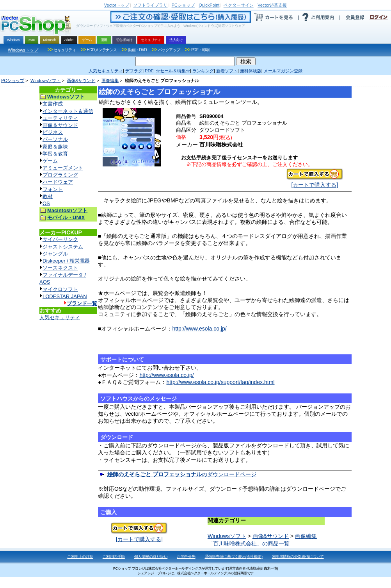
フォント (53, 189)
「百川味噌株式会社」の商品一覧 (249, 543)
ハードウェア (58, 182)
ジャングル (55, 254)
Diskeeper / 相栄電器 (66, 261)
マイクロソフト (60, 289)
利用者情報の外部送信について (298, 557)
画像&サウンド (81, 80)
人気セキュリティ (60, 317)
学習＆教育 (55, 154)
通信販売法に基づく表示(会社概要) (234, 557)
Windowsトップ (23, 50)
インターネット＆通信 (68, 111)
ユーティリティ (60, 118)
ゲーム (50, 161)
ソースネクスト (60, 268)
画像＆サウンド (60, 125)
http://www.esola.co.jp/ (199, 329)
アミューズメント (63, 168)
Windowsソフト (46, 80)
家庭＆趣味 (55, 147)
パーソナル (55, 139)
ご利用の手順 (114, 557)
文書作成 (53, 104)
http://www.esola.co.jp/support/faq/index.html (220, 382)
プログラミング (60, 175)
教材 (48, 196)
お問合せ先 (186, 557)
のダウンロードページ (182, 474)
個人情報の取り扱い (151, 557)
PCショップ (13, 80)
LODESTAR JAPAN (65, 296)
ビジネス (53, 132)
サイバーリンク (60, 239)
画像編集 (110, 80)
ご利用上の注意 (80, 557)
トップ (117, 5)
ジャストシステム (63, 247)
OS (46, 203)
